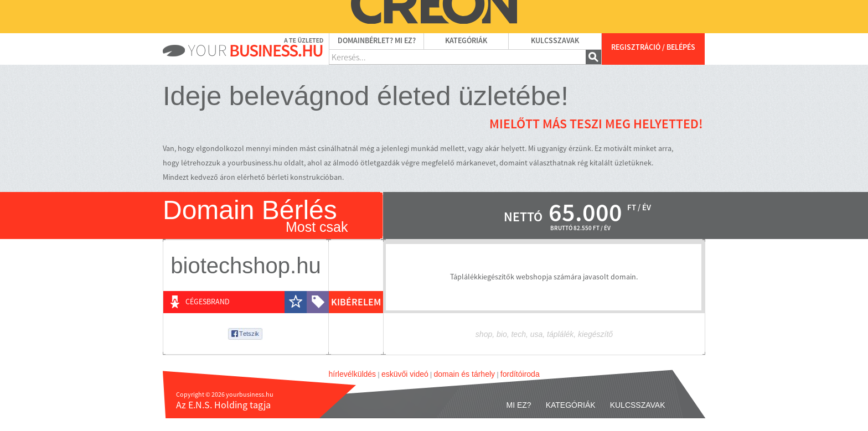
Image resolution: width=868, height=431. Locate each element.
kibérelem (356, 302)
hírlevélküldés (353, 374)
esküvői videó (405, 374)
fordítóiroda (520, 374)
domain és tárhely (465, 374)
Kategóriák (466, 41)
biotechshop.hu (246, 266)
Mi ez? (519, 405)
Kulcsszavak (555, 41)
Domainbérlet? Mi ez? (377, 41)
